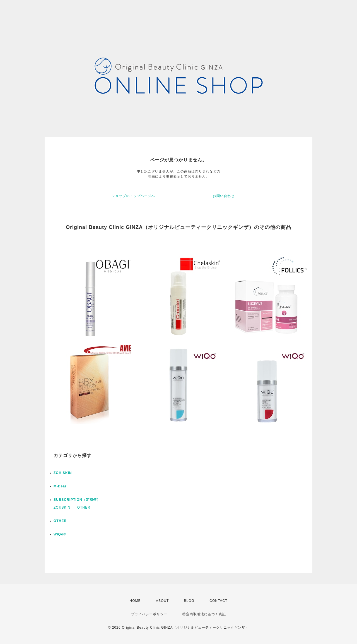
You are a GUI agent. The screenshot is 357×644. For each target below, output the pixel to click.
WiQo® (60, 534)
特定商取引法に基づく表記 (204, 614)
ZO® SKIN (63, 473)
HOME (135, 601)
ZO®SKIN (62, 507)
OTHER (84, 507)
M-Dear (60, 486)
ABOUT (162, 601)
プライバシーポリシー (149, 614)
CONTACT (218, 601)
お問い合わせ (224, 196)
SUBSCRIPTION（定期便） (77, 500)
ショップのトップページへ (133, 196)
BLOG (189, 601)
